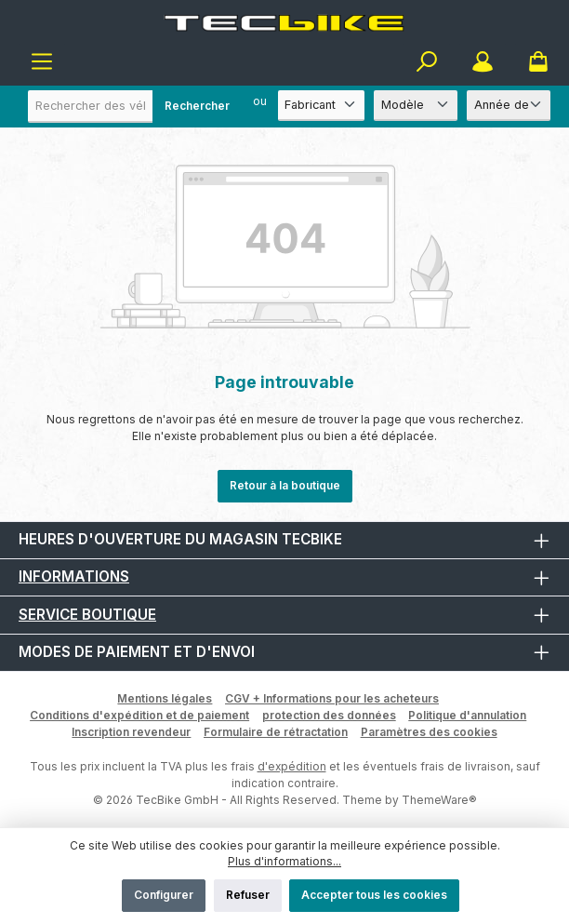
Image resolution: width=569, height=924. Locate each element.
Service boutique (87, 615)
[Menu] (42, 62)
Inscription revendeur (131, 732)
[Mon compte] (483, 62)
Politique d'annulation (467, 715)
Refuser (248, 895)
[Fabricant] (321, 106)
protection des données (329, 715)
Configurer (164, 895)
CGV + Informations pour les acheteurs (332, 698)
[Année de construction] (509, 106)
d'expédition (292, 766)
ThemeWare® (439, 800)
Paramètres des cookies (429, 732)
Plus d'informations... (284, 861)
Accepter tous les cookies (374, 895)
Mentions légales (165, 698)
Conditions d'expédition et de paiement (139, 715)
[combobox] (135, 107)
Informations (74, 576)
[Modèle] (416, 106)
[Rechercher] (427, 62)
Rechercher (197, 106)
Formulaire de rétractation (276, 732)
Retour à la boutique (285, 485)
